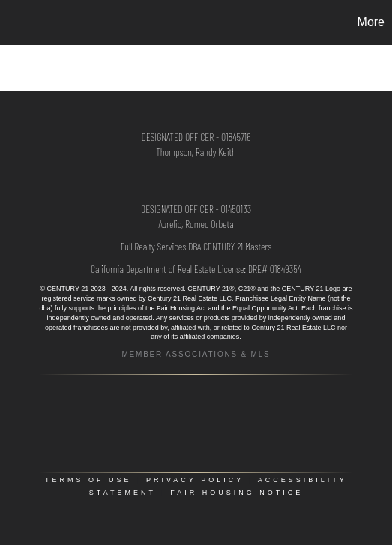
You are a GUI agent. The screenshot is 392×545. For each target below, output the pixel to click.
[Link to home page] (13, 22)
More (371, 22)
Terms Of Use (88, 480)
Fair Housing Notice (236, 493)
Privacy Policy (195, 480)
